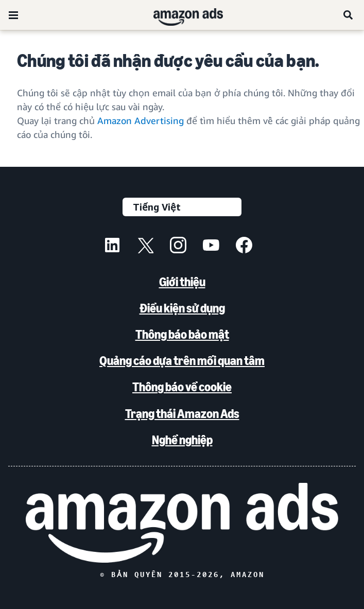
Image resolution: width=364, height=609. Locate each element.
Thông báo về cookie (182, 387)
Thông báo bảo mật (182, 334)
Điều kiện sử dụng (182, 308)
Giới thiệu (182, 282)
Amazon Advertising (141, 120)
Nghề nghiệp (182, 440)
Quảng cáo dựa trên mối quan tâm (182, 361)
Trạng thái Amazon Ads (182, 414)
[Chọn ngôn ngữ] (182, 207)
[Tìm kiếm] (349, 15)
